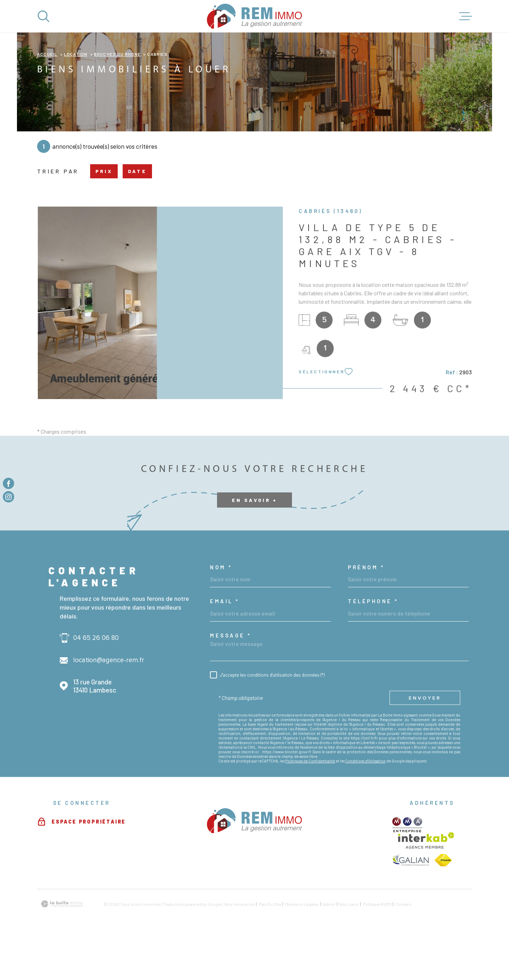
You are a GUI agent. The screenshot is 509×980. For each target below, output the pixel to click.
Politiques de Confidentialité (310, 805)
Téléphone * (373, 646)
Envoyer (425, 743)
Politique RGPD (377, 949)
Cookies (403, 949)
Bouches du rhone (117, 99)
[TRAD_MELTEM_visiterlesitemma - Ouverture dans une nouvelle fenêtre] (407, 869)
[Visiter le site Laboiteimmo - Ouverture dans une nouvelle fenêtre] (62, 948)
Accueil (47, 99)
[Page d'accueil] (255, 16)
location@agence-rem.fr (109, 705)
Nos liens (349, 949)
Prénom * (366, 612)
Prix (104, 216)
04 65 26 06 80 (96, 682)
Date (137, 216)
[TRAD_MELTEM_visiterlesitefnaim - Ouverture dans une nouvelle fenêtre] (443, 905)
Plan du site (270, 949)
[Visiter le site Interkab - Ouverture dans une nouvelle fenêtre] (426, 885)
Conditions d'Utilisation (365, 805)
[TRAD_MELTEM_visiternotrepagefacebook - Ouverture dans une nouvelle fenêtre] (8, 483)
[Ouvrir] (43, 16)
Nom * (221, 612)
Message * (231, 680)
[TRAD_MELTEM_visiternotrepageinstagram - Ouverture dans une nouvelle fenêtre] (8, 497)
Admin (329, 949)
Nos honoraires (240, 949)
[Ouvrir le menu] (466, 16)
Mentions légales (302, 949)
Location (76, 99)
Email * (225, 646)
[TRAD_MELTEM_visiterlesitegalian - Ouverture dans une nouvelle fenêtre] (411, 905)
